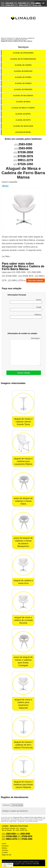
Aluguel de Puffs (23, 120)
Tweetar (5, 186)
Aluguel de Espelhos (23, 71)
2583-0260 (9, 3)
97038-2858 (35, 3)
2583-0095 (22, 3)
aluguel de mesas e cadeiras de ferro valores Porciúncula (23, 745)
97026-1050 (37, 5)
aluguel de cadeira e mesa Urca (23, 582)
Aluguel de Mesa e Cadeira (23, 108)
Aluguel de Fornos (23, 83)
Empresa (5, 846)
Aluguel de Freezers (23, 90)
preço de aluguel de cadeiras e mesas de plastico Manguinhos (23, 542)
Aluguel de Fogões (23, 77)
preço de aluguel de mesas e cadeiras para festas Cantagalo (23, 661)
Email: (26, 309)
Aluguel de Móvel (23, 114)
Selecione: (7, 805)
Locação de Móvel (23, 132)
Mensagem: (25, 351)
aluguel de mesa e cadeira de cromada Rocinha (23, 620)
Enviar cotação (24, 373)
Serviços (23, 47)
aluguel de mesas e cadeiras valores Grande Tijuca (23, 422)
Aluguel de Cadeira (23, 65)
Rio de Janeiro (18, 805)
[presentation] (24, 326)
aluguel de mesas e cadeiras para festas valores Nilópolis (23, 785)
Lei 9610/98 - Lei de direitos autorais (28, 821)
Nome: (26, 301)
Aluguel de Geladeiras (23, 96)
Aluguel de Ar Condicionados (23, 59)
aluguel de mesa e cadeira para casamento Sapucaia (23, 704)
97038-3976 (10, 5)
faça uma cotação (36, 280)
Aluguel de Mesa (23, 102)
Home (4, 844)
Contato (5, 852)
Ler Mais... (7, 256)
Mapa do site (7, 855)
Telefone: (26, 316)
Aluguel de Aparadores (23, 53)
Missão (4, 848)
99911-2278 (23, 5)
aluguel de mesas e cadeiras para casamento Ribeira (23, 461)
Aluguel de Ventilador (23, 126)
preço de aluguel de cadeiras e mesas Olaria (23, 501)
